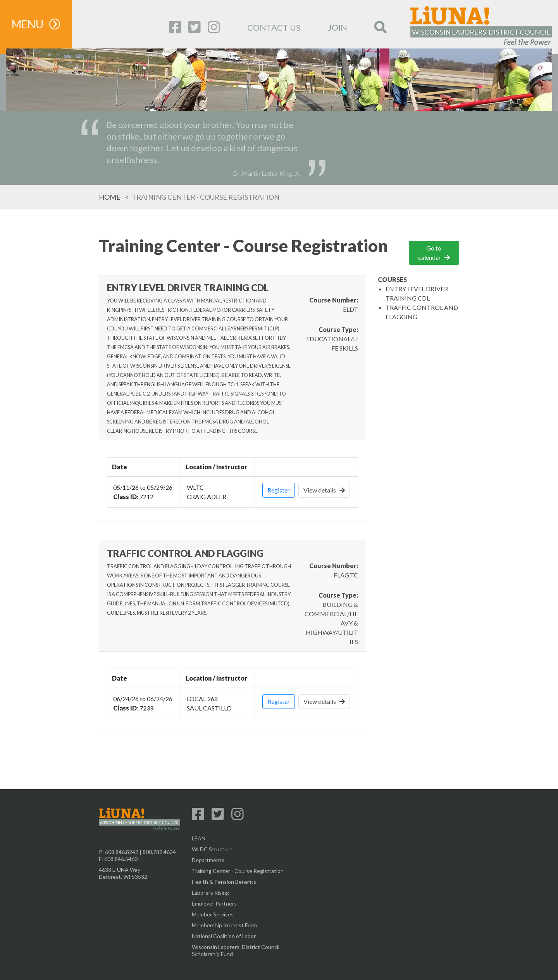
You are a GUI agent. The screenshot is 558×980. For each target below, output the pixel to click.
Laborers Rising (210, 893)
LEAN (199, 838)
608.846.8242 (122, 852)
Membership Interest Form (224, 925)
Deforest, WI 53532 (123, 877)
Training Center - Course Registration (238, 871)
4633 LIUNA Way (120, 870)
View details (324, 490)
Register (279, 490)
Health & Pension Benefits (224, 882)
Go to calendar (434, 253)
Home (110, 197)
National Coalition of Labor (224, 936)
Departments (208, 860)
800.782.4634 (159, 852)
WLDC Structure (212, 849)
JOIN (338, 27)
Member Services (213, 914)
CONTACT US (274, 27)
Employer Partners (214, 903)
